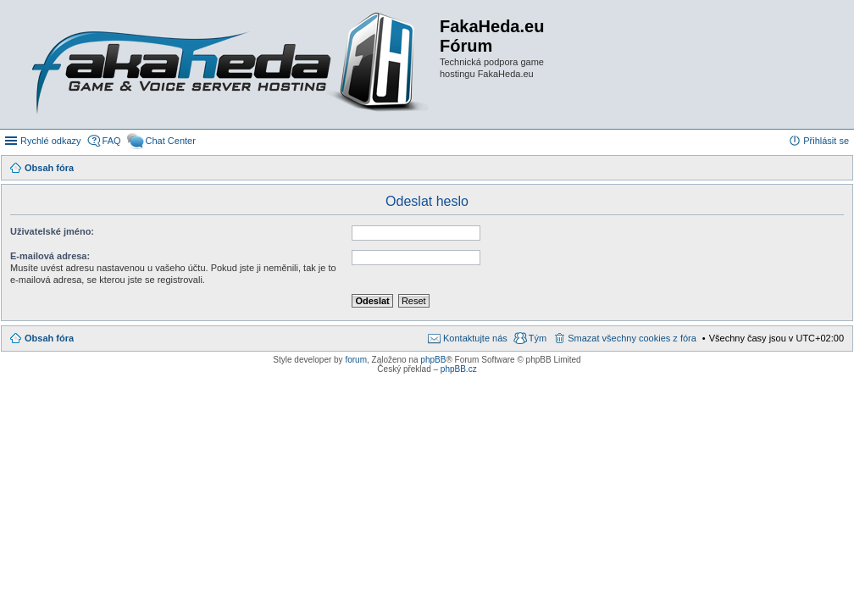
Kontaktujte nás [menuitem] (475, 338)
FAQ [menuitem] (112, 141)
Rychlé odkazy (51, 141)
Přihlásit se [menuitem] (826, 141)
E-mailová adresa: (50, 256)
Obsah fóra (49, 338)
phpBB (433, 360)
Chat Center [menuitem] (171, 141)
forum (356, 360)
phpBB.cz (459, 369)
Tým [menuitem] (538, 338)
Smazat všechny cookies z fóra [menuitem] (632, 338)
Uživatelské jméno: (52, 231)
